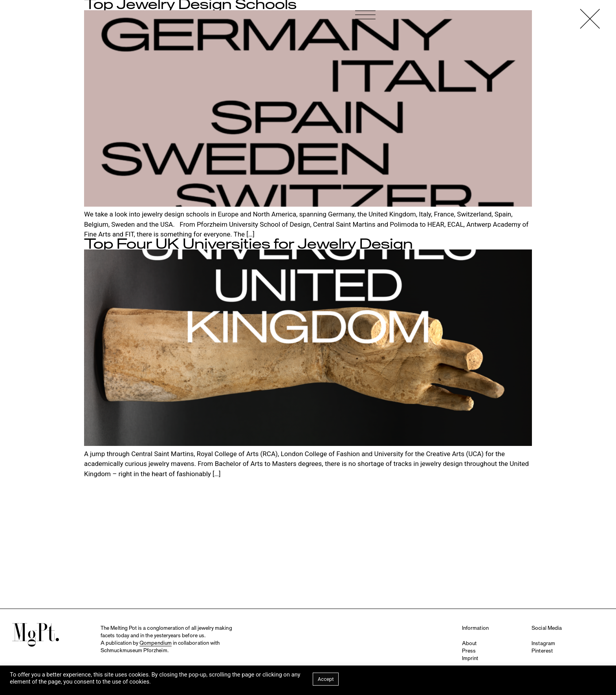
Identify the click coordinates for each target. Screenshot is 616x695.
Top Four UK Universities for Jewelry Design (248, 244)
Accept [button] (326, 679)
